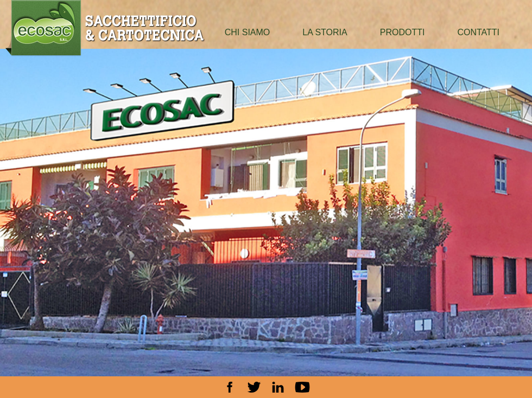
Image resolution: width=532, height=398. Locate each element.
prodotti (403, 32)
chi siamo (248, 32)
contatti (478, 32)
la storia (325, 32)
